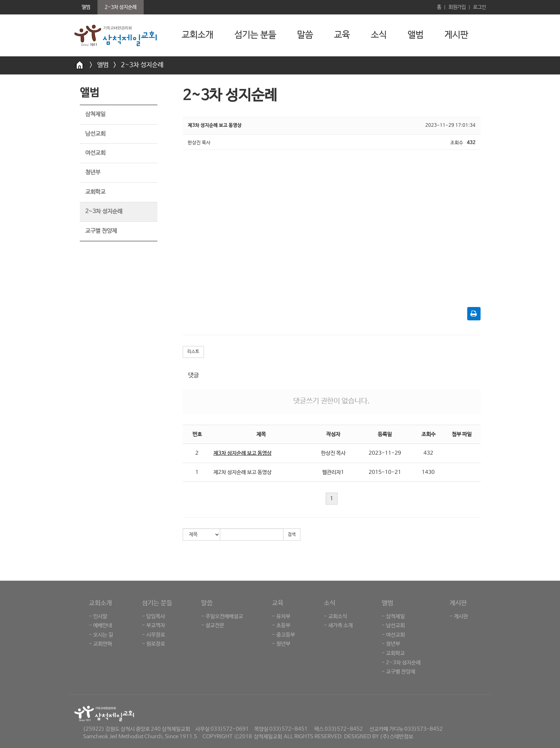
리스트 (193, 352)
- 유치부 (281, 616)
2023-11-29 (385, 453)
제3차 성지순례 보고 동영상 (242, 453)
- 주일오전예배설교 (222, 616)
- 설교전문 (213, 625)
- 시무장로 (153, 635)
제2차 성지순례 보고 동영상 (242, 472)
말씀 (305, 35)
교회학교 (95, 192)
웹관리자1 (333, 472)
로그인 (479, 7)
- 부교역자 (153, 625)
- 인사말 (98, 616)
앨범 (416, 35)
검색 (292, 535)
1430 (428, 472)
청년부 (93, 172)
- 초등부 (281, 625)
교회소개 (197, 35)
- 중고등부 (283, 635)
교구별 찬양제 (101, 231)
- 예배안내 (100, 625)
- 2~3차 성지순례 (401, 663)
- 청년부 (281, 644)
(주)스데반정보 (396, 737)
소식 (379, 35)
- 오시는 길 (101, 635)
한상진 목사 (333, 453)
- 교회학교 (393, 653)
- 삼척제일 (393, 616)
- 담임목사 (153, 616)
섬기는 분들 (255, 35)
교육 (342, 35)
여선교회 (95, 153)
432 (428, 453)
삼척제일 (95, 114)
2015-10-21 (385, 472)
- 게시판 (459, 616)
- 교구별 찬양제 (398, 672)
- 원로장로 (153, 644)
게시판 (456, 35)
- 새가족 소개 (338, 625)
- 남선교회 (393, 625)
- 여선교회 (393, 635)
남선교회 (95, 134)
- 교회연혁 (100, 644)
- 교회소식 (335, 616)
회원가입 (457, 7)
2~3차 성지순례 (142, 65)
